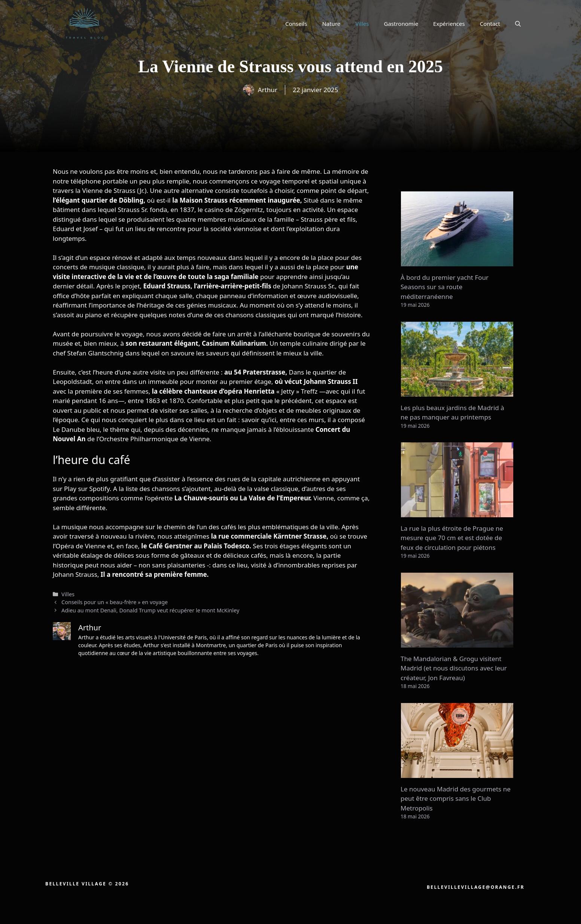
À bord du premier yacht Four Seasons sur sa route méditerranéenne (445, 287)
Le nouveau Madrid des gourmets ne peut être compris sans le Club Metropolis (456, 799)
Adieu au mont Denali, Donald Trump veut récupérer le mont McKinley (150, 610)
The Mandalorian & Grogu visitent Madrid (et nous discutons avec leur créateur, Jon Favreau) (454, 668)
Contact (490, 24)
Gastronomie (401, 24)
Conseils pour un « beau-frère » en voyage (115, 602)
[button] (518, 24)
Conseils (296, 24)
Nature (331, 24)
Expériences (449, 24)
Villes (362, 24)
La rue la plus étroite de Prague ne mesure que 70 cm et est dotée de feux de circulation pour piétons (452, 538)
